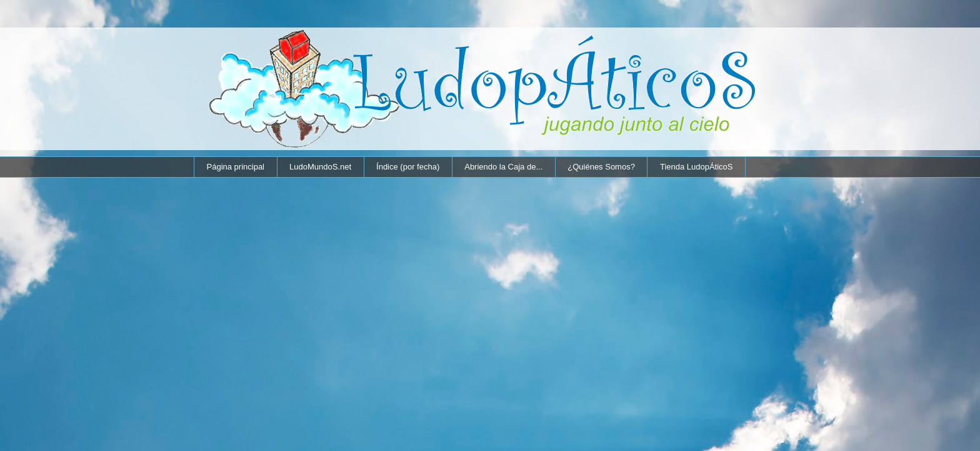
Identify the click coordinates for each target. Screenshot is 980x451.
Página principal (236, 167)
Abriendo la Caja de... (503, 167)
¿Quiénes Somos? (601, 167)
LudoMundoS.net (320, 167)
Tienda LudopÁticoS (697, 167)
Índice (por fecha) (408, 167)
